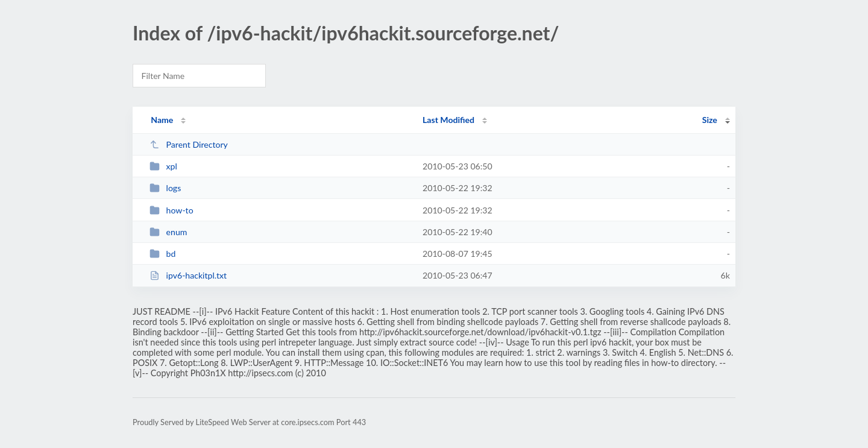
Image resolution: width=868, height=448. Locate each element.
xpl (163, 166)
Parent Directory (189, 144)
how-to (171, 210)
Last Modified (448, 120)
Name (162, 120)
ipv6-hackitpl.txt (188, 275)
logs (165, 188)
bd (162, 254)
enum (168, 232)
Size (710, 120)
